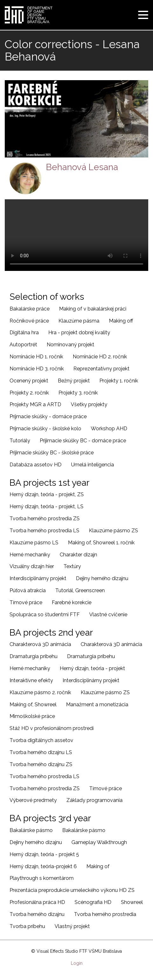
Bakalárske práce (30, 309)
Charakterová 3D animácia (40, 644)
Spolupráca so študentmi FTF (45, 615)
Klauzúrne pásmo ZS (113, 531)
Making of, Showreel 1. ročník (101, 543)
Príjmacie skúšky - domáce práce (48, 416)
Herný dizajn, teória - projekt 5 (44, 854)
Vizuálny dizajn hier (32, 566)
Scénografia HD (93, 902)
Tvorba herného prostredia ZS (45, 519)
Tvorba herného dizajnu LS (41, 752)
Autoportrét (23, 345)
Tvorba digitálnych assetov (41, 740)
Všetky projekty (89, 404)
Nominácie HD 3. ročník (37, 369)
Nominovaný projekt (70, 345)
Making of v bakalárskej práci (93, 309)
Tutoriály (20, 441)
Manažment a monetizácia (97, 705)
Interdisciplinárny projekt (38, 578)
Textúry (72, 566)
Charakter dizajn (78, 555)
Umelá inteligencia (93, 465)
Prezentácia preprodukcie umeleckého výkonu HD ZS (72, 890)
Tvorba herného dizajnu (37, 914)
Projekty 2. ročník (29, 393)
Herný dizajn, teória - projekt (92, 668)
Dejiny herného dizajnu (102, 578)
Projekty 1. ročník (119, 381)
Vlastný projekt (72, 926)
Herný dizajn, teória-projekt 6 (43, 866)
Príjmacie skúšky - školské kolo (45, 429)
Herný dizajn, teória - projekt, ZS (47, 494)
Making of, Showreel (33, 705)
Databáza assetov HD (36, 465)
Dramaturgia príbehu (33, 656)
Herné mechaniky (30, 555)
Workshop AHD (109, 429)
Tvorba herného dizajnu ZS (41, 764)
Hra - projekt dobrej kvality (79, 333)
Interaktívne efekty (31, 680)
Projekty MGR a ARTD (35, 404)
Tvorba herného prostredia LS (44, 531)
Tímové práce (26, 602)
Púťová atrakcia (28, 590)
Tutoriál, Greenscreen (80, 590)
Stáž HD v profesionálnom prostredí (52, 728)
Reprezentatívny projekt (101, 369)
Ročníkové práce (29, 321)
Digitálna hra (24, 333)
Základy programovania (94, 800)
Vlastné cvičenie (108, 615)
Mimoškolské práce (32, 716)
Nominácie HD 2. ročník (100, 357)
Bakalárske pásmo (31, 830)
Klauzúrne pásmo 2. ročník (40, 692)
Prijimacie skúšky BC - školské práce (52, 453)
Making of (98, 866)
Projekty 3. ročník (78, 393)
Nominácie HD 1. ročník (36, 357)
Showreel (132, 902)
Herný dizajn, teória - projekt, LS (47, 506)
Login (77, 963)
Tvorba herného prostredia (105, 914)
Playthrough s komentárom (42, 878)
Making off (121, 321)
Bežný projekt (74, 381)
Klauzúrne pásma (79, 321)
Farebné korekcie (72, 602)
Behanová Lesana (82, 167)
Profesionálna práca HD (37, 902)
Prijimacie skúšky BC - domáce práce (83, 441)
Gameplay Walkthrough (99, 842)
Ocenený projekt (29, 381)
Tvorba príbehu (27, 926)
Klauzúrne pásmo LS (34, 543)
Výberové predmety (33, 800)
